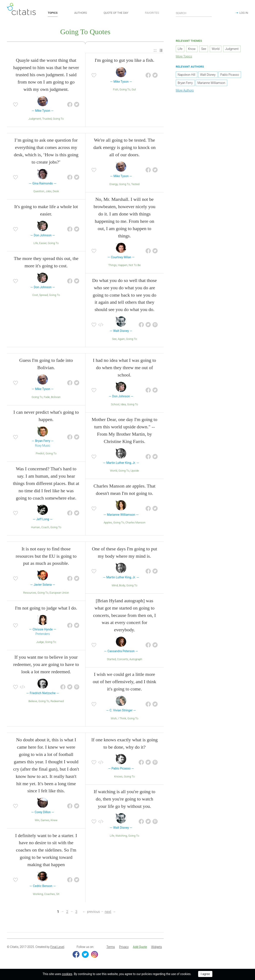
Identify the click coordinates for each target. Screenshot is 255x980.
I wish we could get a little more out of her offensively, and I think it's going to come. (125, 682)
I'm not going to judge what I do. (46, 608)
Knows (118, 777)
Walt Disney (208, 75)
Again (121, 339)
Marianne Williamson (211, 83)
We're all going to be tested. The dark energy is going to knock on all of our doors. (124, 148)
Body (122, 586)
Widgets (157, 947)
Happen (123, 266)
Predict (40, 454)
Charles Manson (135, 523)
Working (38, 894)
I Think (122, 719)
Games (45, 821)
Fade (47, 397)
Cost (35, 296)
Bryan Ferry (185, 83)
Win (37, 821)
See (114, 339)
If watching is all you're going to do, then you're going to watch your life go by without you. (124, 800)
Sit (58, 894)
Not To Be (135, 266)
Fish (116, 90)
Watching (121, 836)
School (115, 405)
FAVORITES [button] (152, 13)
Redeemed (57, 702)
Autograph (136, 660)
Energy (114, 185)
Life (36, 244)
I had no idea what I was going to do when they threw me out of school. (124, 368)
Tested (135, 185)
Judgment (35, 119)
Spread (44, 296)
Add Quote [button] (140, 947)
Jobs (48, 192)
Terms (111, 947)
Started (111, 660)
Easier (43, 244)
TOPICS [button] (53, 13)
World (114, 471)
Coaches (50, 894)
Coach (45, 528)
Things (113, 266)
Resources (30, 593)
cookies (67, 974)
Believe (33, 702)
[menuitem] (155, 51)
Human (36, 528)
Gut (134, 90)
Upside (135, 471)
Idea (123, 405)
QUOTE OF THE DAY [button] (116, 13)
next (108, 912)
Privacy (124, 947)
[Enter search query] (194, 13)
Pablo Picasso (230, 75)
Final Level (57, 947)
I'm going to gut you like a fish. (125, 61)
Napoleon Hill (187, 75)
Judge (40, 642)
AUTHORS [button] (81, 13)
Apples (108, 523)
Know (192, 50)
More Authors (185, 91)
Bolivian (56, 397)
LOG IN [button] (244, 13)
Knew (54, 821)
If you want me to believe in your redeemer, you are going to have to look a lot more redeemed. (46, 665)
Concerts (123, 660)
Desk (56, 192)
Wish (114, 719)
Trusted (47, 119)
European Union (59, 593)
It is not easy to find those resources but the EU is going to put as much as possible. (46, 557)
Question (39, 192)
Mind (115, 586)
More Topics (184, 57)
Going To (58, 119)
